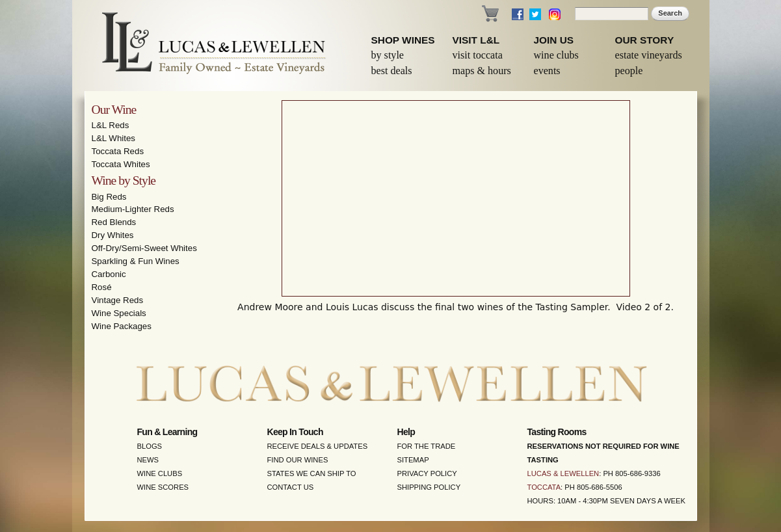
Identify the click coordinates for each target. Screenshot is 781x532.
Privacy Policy (427, 473)
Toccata (544, 487)
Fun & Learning (167, 432)
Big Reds (109, 197)
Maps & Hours (482, 71)
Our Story (645, 40)
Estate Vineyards (649, 55)
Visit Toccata (478, 55)
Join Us (554, 40)
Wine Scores (163, 487)
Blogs (150, 446)
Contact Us (291, 487)
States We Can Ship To (312, 473)
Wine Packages (122, 326)
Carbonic (109, 274)
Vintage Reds (118, 300)
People (629, 71)
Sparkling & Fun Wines (136, 261)
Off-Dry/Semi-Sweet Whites (144, 248)
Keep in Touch (295, 432)
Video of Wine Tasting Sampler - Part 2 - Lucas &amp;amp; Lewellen (456, 198)
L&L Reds (111, 125)
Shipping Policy (429, 487)
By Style (388, 55)
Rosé (102, 287)
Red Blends (114, 222)
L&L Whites (114, 138)
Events (547, 71)
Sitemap (413, 460)
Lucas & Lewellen (563, 473)
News (148, 460)
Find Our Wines (298, 460)
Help (406, 432)
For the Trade (427, 446)
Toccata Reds (118, 151)
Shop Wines (403, 40)
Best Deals (392, 71)
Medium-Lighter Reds (133, 209)
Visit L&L (476, 40)
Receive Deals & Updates (318, 446)
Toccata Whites (121, 164)
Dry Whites (113, 235)
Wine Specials (119, 313)
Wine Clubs (556, 55)
